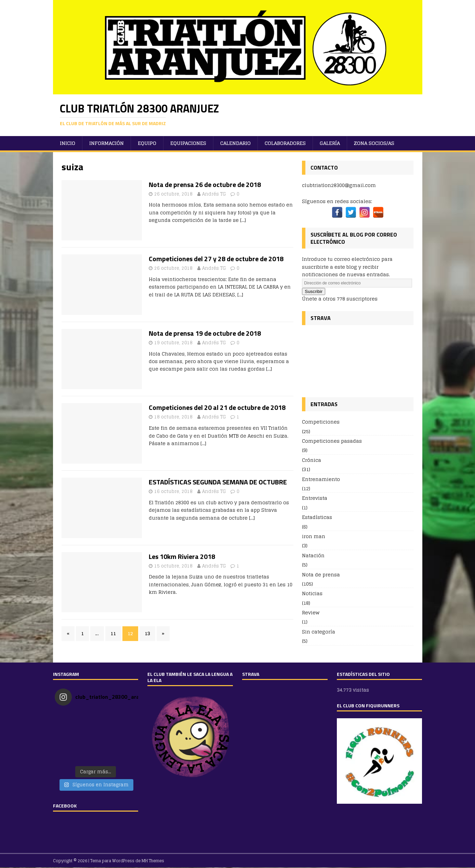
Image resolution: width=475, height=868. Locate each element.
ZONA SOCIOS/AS (374, 143)
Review (311, 612)
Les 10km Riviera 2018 (182, 556)
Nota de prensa (321, 575)
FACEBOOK (65, 806)
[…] (243, 220)
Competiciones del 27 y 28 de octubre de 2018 (216, 259)
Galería (330, 143)
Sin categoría (319, 632)
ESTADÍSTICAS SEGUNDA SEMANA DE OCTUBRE (218, 482)
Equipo (147, 143)
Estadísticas (317, 517)
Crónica (312, 460)
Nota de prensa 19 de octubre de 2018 (205, 333)
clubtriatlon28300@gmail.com (339, 185)
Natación (313, 555)
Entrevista (315, 498)
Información (107, 143)
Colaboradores (285, 143)
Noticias (312, 593)
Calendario (235, 143)
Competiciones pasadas (332, 441)
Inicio (68, 143)
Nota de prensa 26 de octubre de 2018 (205, 184)
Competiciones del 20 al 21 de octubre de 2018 (217, 407)
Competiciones (321, 422)
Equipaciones (188, 143)
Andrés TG (214, 194)
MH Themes (153, 861)
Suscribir (314, 291)
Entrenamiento (321, 479)
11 (113, 633)
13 (147, 633)
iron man (314, 536)
